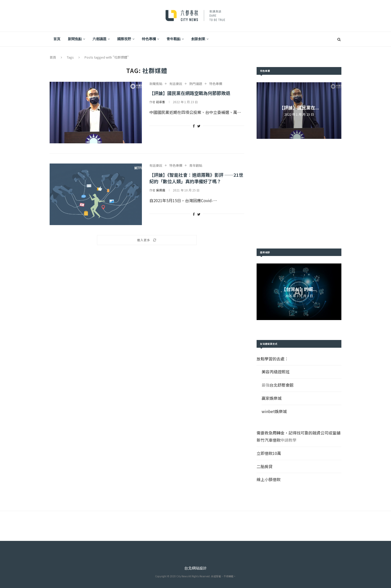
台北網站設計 (195, 568)
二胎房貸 (265, 466)
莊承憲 (161, 102)
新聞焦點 (75, 39)
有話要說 (176, 84)
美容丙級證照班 (276, 372)
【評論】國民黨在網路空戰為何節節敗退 (190, 93)
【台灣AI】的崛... (299, 289)
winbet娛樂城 (274, 411)
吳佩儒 (161, 190)
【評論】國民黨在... (299, 107)
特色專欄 (149, 39)
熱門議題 (196, 84)
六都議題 (99, 39)
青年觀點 (174, 39)
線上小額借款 (269, 479)
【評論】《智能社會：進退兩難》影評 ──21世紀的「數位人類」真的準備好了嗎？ (196, 178)
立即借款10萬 (269, 453)
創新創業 (198, 39)
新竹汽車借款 (269, 440)
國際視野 (124, 39)
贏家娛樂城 (272, 398)
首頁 (57, 39)
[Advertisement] (299, 194)
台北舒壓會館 (282, 385)
